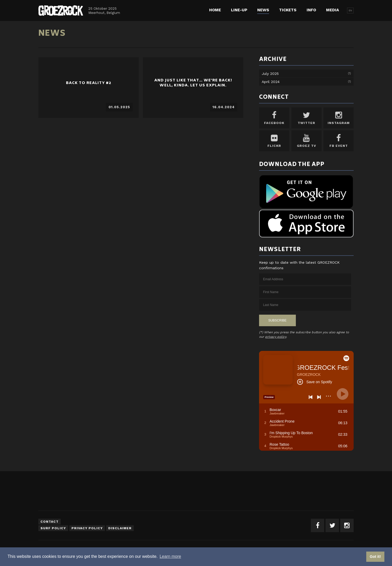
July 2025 (270, 74)
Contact (50, 522)
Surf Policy (53, 528)
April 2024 (271, 82)
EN (350, 10)
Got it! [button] (375, 557)
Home (215, 10)
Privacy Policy (87, 528)
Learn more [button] (170, 556)
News (263, 10)
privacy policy (276, 337)
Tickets (288, 10)
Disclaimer (120, 528)
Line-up (239, 10)
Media (332, 10)
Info (311, 10)
